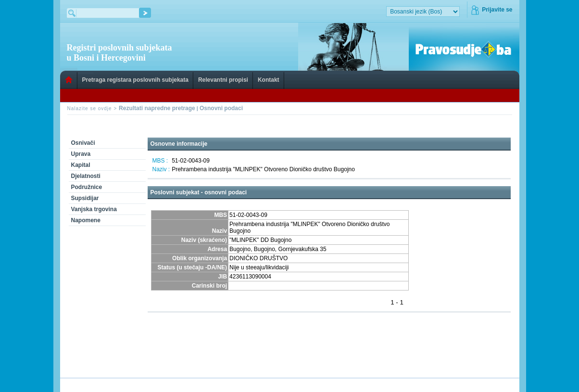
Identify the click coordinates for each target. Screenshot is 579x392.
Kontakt (269, 80)
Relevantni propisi (223, 80)
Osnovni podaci (221, 108)
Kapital (81, 165)
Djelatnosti (86, 176)
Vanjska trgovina (94, 209)
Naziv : (161, 169)
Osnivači (83, 143)
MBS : (160, 161)
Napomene (86, 220)
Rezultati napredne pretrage (157, 108)
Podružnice (87, 187)
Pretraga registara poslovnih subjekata (135, 80)
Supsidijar (85, 198)
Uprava (81, 154)
